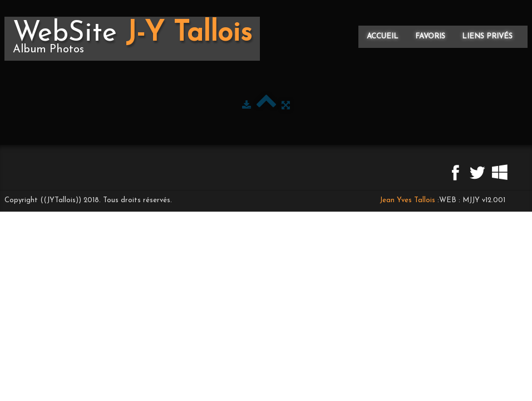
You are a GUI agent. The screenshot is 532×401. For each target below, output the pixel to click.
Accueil (383, 36)
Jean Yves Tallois (407, 200)
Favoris (430, 36)
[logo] (132, 39)
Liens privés (487, 36)
